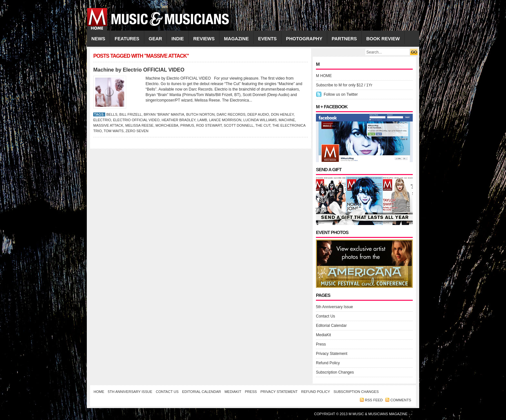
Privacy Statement (332, 354)
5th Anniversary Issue (334, 307)
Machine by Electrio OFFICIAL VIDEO (139, 70)
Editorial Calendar (331, 326)
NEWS (98, 39)
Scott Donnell (238, 125)
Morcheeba (167, 125)
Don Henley (282, 114)
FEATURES (127, 39)
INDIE (177, 39)
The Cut (263, 125)
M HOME (324, 76)
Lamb (202, 120)
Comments (401, 400)
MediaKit (324, 335)
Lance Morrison (225, 120)
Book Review (383, 39)
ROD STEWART (209, 125)
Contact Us (325, 316)
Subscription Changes (335, 372)
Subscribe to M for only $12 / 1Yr (344, 85)
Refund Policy (328, 363)
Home (99, 392)
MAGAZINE (236, 39)
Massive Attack (108, 125)
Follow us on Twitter (341, 94)
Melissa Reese (139, 125)
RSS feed (374, 400)
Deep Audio (258, 114)
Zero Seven (137, 131)
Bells (112, 114)
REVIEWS (204, 39)
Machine (287, 120)
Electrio (102, 120)
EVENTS (268, 39)
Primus (187, 125)
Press (321, 344)
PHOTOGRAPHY (304, 39)
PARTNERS (344, 39)
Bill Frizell (131, 114)
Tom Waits (114, 131)
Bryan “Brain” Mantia (164, 114)
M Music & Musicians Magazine (379, 414)
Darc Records (231, 114)
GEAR (156, 39)
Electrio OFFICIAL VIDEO (136, 120)
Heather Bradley (179, 120)
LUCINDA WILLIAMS (260, 120)
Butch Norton (200, 114)
